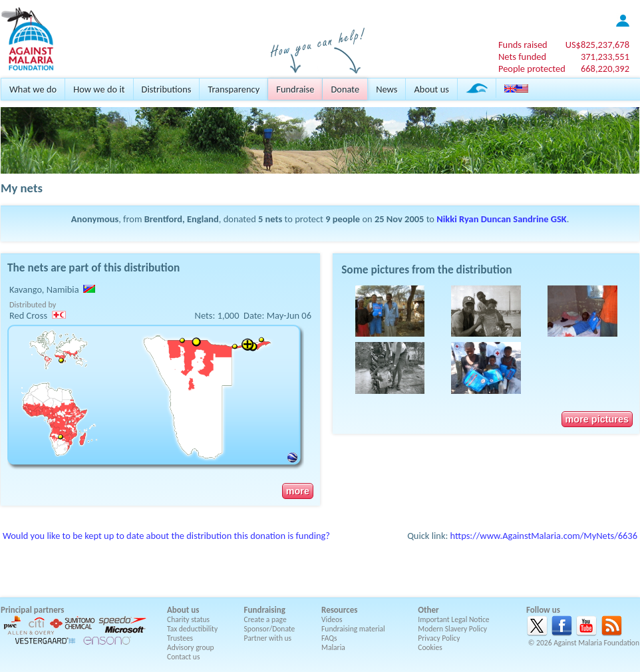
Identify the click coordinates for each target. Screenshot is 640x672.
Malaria (333, 647)
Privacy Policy (439, 638)
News (387, 89)
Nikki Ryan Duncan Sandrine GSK (501, 219)
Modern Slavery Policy (452, 629)
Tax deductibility (192, 629)
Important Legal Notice (453, 619)
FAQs (329, 638)
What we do (33, 89)
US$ (597, 45)
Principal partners (32, 610)
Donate (345, 89)
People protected (532, 69)
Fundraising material (353, 629)
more (298, 491)
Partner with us (268, 638)
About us (431, 89)
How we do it (99, 89)
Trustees (180, 638)
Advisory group (191, 647)
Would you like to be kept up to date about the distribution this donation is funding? (166, 536)
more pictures (597, 419)
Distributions (167, 89)
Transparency (234, 89)
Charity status (188, 619)
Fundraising (265, 610)
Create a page (265, 619)
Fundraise (295, 89)
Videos (332, 619)
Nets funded (522, 57)
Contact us (183, 657)
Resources (339, 610)
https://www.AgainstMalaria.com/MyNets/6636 (544, 536)
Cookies (430, 647)
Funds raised (523, 45)
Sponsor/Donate (270, 629)
